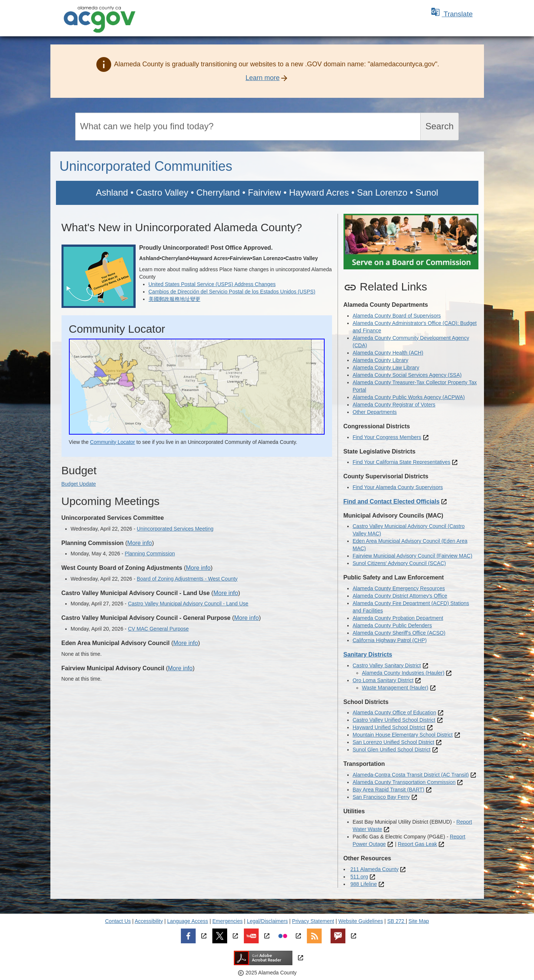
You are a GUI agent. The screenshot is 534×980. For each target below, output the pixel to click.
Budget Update (79, 484)
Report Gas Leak (417, 844)
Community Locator (112, 442)
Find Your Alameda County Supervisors (398, 487)
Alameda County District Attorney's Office (400, 596)
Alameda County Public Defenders (392, 625)
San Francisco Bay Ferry (381, 797)
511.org (359, 877)
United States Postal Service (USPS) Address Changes (212, 284)
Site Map (419, 921)
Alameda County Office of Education (394, 712)
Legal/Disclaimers (267, 921)
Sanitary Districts (368, 655)
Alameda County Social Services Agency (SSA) (407, 375)
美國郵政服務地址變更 (175, 299)
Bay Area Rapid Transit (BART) (389, 790)
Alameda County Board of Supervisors (397, 316)
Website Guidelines (361, 921)
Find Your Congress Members (387, 437)
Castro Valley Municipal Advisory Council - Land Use (188, 604)
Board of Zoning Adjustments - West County (187, 579)
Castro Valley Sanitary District (387, 665)
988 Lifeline (364, 884)
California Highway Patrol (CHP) (390, 640)
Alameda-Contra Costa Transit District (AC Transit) (411, 775)
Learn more (262, 78)
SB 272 (397, 921)
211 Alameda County (375, 869)
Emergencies (228, 921)
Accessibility (149, 921)
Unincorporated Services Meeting (175, 529)
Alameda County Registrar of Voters (394, 405)
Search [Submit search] (440, 126)
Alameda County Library (381, 360)
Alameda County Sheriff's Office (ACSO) (399, 633)
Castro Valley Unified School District (394, 720)
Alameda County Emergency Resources (399, 588)
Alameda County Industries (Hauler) (403, 673)
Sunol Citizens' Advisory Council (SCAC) (399, 563)
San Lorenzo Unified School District (394, 742)
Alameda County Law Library (386, 368)
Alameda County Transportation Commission (404, 782)
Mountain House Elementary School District (403, 735)
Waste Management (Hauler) (395, 688)
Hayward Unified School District (389, 727)
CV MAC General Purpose (158, 629)
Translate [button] (452, 14)
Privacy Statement (313, 921)
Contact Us (118, 921)
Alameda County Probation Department (398, 618)
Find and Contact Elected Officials (392, 501)
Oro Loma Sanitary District (383, 680)
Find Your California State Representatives (402, 462)
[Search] (248, 127)
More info (140, 543)
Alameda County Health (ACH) (388, 353)
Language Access (188, 921)
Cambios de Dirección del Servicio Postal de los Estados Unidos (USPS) (232, 292)
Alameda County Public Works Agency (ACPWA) (409, 397)
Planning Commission (150, 554)
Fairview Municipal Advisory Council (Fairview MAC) (413, 556)
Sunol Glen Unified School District (392, 750)
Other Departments (375, 412)
